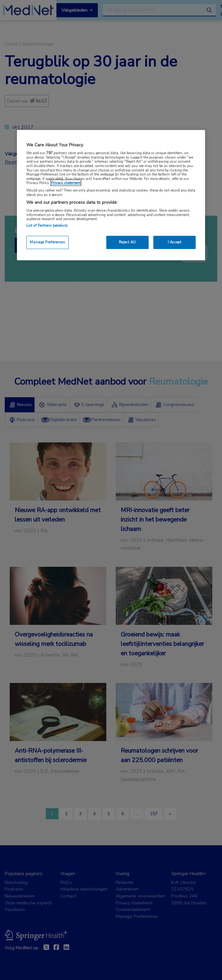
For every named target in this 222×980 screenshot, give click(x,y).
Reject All (127, 242)
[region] (111, 195)
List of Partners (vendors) (47, 225)
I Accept (175, 242)
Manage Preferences (47, 242)
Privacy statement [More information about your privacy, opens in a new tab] (66, 183)
